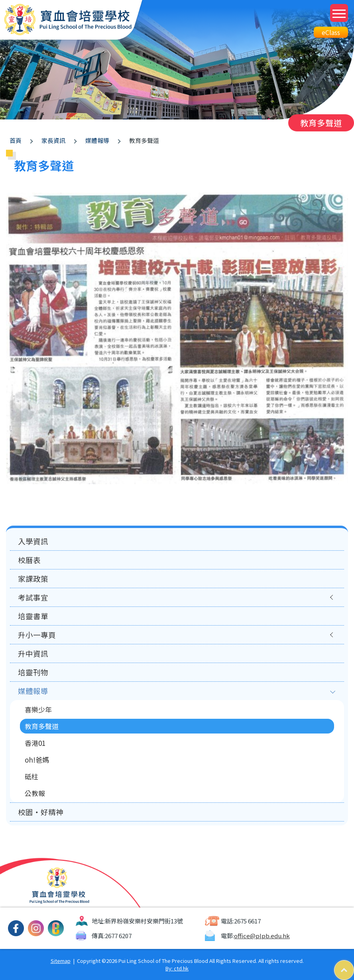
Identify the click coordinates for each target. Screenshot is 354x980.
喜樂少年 (38, 709)
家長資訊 (53, 140)
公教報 (35, 793)
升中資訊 (33, 653)
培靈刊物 (33, 672)
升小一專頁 (37, 635)
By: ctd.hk (177, 968)
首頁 (16, 140)
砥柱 (31, 776)
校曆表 (29, 560)
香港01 (35, 743)
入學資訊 (33, 541)
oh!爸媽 (37, 760)
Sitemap (61, 961)
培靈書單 (33, 616)
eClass (331, 32)
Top (354, 964)
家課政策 (33, 579)
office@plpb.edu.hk (262, 936)
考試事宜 (33, 597)
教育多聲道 (42, 726)
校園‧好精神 (41, 812)
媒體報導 (97, 140)
